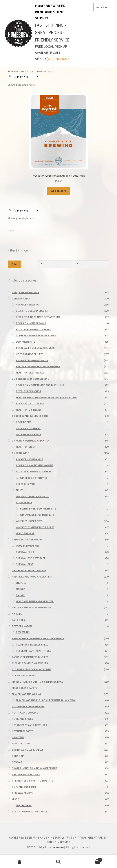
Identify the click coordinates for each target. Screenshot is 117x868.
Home (15, 71)
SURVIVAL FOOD (25, 552)
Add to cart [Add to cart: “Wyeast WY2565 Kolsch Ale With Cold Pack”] (59, 191)
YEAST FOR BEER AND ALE (30, 373)
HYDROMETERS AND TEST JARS (29, 725)
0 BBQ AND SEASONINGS (25, 292)
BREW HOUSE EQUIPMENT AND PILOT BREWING (38, 638)
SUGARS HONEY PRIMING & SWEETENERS (35, 768)
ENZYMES (21, 583)
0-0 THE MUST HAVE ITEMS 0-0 (29, 570)
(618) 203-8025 (58, 59)
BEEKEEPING (23, 632)
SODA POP (18, 756)
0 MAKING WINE (20, 453)
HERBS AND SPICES (22, 719)
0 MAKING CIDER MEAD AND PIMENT (31, 441)
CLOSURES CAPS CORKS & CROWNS (32, 669)
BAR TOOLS (18, 620)
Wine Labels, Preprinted (34, 478)
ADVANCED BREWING (27, 305)
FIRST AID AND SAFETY (25, 688)
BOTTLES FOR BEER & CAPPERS (33, 329)
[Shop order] (23, 76)
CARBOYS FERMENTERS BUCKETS (30, 657)
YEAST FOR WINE (25, 533)
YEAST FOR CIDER (26, 447)
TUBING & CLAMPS (22, 793)
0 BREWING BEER (21, 299)
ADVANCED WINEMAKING (30, 459)
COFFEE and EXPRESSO (25, 675)
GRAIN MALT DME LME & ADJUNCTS (35, 348)
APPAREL (17, 614)
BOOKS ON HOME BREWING (31, 323)
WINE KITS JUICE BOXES (29, 521)
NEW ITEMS (18, 737)
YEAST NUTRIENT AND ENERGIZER (35, 601)
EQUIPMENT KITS (26, 342)
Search (59, 862)
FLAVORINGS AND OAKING (26, 694)
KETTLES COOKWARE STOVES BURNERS (38, 366)
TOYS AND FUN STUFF (24, 787)
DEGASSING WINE (26, 484)
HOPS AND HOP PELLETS (30, 354)
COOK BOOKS (24, 422)
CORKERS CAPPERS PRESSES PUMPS (36, 335)
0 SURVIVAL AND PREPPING (27, 539)
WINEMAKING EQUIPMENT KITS (37, 515)
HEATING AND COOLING (25, 713)
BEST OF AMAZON (22, 626)
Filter (14, 264)
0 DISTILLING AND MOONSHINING (31, 379)
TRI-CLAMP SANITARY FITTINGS (34, 651)
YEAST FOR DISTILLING (29, 410)
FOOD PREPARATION (27, 546)
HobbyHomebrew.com (50, 847)
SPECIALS (17, 762)
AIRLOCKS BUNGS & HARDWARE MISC (32, 607)
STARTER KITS (24, 502)
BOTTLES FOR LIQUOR (29, 391)
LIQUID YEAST (24, 805)
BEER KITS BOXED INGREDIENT (33, 311)
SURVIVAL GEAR (25, 564)
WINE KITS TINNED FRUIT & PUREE (35, 527)
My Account (20, 862)
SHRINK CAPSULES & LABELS (28, 750)
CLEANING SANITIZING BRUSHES (30, 663)
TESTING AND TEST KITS (26, 774)
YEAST (15, 799)
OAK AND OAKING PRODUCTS (32, 496)
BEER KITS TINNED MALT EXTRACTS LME (38, 317)
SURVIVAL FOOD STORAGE (31, 558)
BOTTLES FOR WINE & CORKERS (34, 471)
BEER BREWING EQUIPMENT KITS (38, 509)
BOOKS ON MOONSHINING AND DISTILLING (40, 385)
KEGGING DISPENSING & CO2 (32, 360)
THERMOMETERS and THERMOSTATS (33, 781)
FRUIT (19, 490)
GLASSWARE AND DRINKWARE (28, 706)
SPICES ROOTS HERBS (28, 428)
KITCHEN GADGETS (23, 731)
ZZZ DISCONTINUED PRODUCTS (30, 812)
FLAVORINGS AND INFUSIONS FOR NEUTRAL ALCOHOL (46, 700)
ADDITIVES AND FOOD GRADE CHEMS (32, 577)
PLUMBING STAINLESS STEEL (32, 645)
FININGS (21, 589)
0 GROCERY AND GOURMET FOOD (30, 416)
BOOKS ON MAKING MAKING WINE (34, 465)
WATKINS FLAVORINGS (29, 434)
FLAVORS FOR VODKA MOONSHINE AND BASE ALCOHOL (47, 397)
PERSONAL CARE (21, 744)
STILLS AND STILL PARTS (30, 403)
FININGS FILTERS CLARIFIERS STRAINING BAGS (38, 682)
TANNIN (20, 595)
